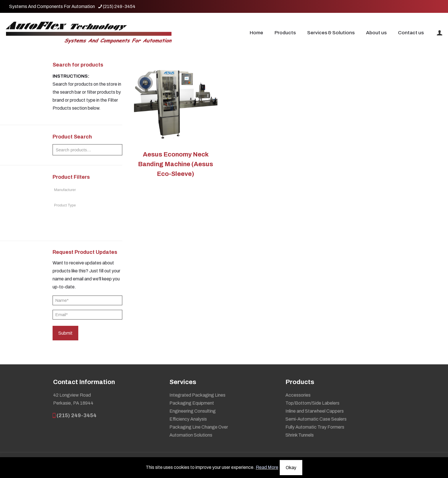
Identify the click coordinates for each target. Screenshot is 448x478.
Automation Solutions (191, 435)
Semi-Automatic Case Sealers (316, 419)
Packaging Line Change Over (199, 427)
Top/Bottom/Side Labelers (312, 403)
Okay (291, 468)
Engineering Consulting (193, 411)
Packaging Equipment (192, 403)
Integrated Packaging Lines (197, 395)
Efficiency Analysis (188, 419)
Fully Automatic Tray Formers (315, 427)
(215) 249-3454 (75, 415)
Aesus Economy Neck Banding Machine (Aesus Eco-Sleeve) (176, 164)
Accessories (298, 395)
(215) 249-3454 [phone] (119, 6)
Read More (267, 467)
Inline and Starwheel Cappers (315, 411)
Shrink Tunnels (300, 435)
